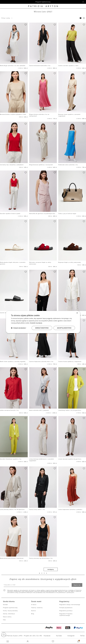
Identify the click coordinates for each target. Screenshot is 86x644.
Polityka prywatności (66, 608)
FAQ (4, 620)
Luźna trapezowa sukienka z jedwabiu (70, 509)
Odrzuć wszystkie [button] (42, 328)
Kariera (34, 611)
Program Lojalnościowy (10, 608)
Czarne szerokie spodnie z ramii (68, 66)
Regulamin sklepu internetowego (70, 605)
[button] (4, 635)
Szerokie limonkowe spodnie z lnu (11, 459)
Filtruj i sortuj (7, 18)
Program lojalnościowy (43, 2)
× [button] (77, 313)
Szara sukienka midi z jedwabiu (39, 410)
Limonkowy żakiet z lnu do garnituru (70, 410)
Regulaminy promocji (66, 611)
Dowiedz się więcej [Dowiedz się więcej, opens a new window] (36, 323)
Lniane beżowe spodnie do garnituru (70, 459)
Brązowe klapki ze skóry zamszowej (70, 262)
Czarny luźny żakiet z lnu (37, 509)
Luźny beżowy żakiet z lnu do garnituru (12, 509)
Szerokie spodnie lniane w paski (10, 214)
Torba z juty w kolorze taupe (67, 214)
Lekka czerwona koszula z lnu (9, 410)
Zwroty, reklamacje (9, 614)
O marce (34, 605)
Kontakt (5, 605)
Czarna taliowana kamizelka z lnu (40, 66)
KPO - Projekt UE (25, 636)
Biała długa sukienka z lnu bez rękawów (13, 66)
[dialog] (43, 322)
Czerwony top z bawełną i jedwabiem (12, 165)
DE (34, 636)
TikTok (82, 636)
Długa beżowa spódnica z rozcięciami (41, 165)
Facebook (47, 636)
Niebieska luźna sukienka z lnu (68, 165)
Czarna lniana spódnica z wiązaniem (70, 361)
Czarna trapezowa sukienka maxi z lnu (41, 361)
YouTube (59, 636)
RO (41, 636)
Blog (33, 614)
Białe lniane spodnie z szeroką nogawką (13, 361)
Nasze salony (7, 617)
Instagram (71, 636)
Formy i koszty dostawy (10, 611)
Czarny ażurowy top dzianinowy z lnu (41, 558)
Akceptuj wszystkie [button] (64, 328)
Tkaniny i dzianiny (37, 608)
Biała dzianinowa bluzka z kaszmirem (12, 558)
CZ (37, 636)
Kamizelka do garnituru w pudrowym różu (42, 214)
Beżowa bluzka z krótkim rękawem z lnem (13, 114)
